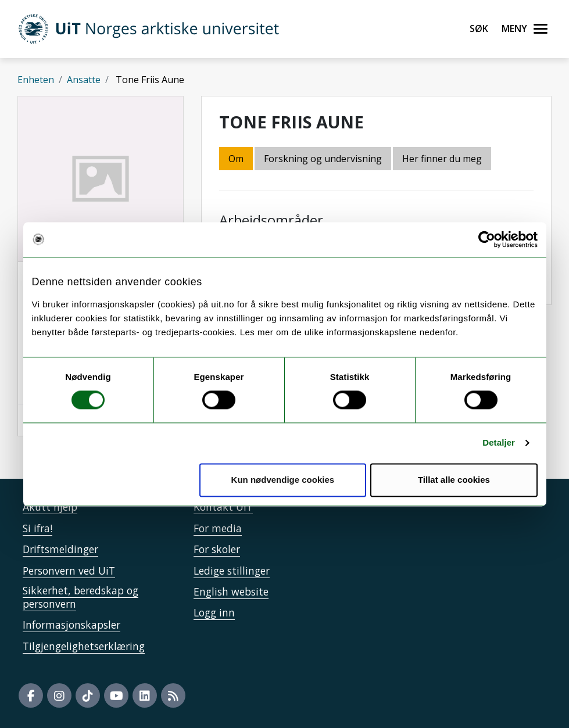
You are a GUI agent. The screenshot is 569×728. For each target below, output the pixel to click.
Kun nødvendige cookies (283, 480)
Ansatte (84, 80)
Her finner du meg (442, 159)
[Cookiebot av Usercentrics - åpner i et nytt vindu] (487, 239)
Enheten (36, 80)
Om (236, 159)
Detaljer (499, 443)
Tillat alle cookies (454, 480)
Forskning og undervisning (323, 159)
